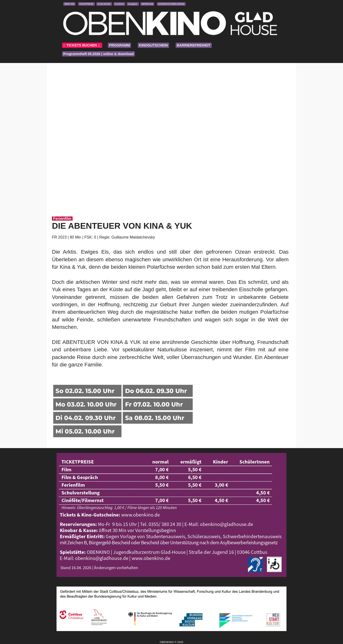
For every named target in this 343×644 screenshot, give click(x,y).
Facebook (120, 4)
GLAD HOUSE (104, 4)
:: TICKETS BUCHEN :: (82, 45)
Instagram (133, 4)
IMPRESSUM (147, 4)
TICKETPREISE (86, 4)
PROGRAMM (119, 45)
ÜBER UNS (69, 4)
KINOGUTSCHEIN (153, 45)
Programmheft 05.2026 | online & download (98, 54)
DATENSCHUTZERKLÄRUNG (171, 4)
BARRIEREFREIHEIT (194, 45)
